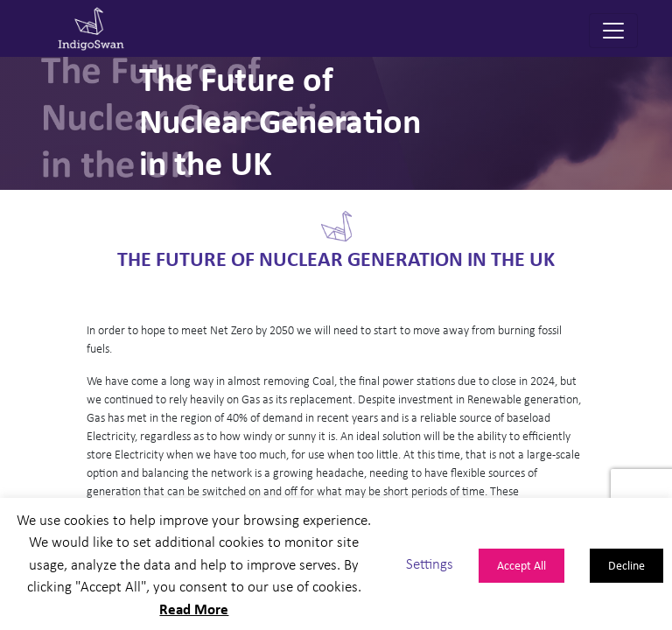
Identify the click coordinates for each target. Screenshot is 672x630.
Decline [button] (626, 565)
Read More (194, 609)
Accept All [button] (521, 565)
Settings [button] (430, 564)
